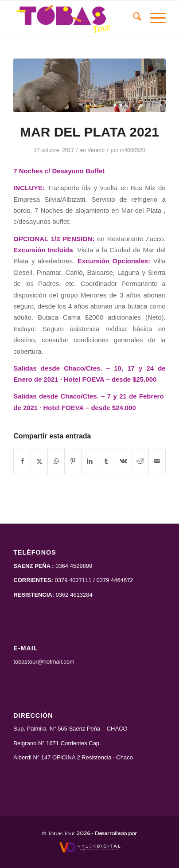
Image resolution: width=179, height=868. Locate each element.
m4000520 (133, 150)
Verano (96, 150)
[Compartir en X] (39, 461)
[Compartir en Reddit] (140, 461)
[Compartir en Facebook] (22, 461)
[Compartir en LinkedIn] (90, 461)
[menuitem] (133, 18)
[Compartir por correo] (157, 461)
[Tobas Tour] (74, 18)
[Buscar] (133, 18)
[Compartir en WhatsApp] (56, 461)
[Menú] (154, 18)
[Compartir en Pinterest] (73, 461)
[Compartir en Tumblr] (107, 461)
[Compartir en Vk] (123, 461)
